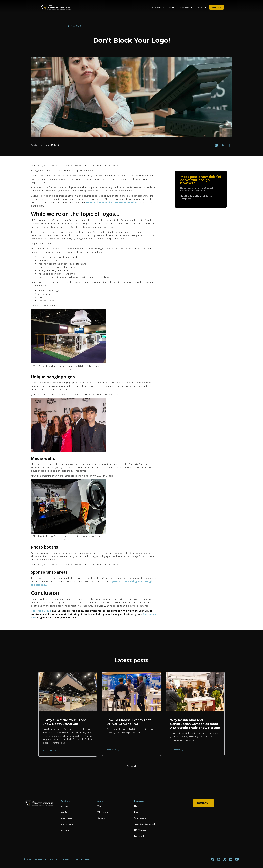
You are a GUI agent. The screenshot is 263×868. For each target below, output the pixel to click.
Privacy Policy (67, 859)
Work (172, 7)
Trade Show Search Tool (144, 824)
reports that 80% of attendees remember (112, 202)
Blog (136, 812)
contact (217, 7)
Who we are (103, 812)
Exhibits (64, 806)
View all (132, 766)
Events (64, 812)
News (137, 806)
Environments (67, 824)
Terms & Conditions (83, 859)
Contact (203, 803)
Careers (101, 818)
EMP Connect (140, 830)
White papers (140, 818)
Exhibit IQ (65, 830)
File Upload (139, 836)
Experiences (66, 818)
